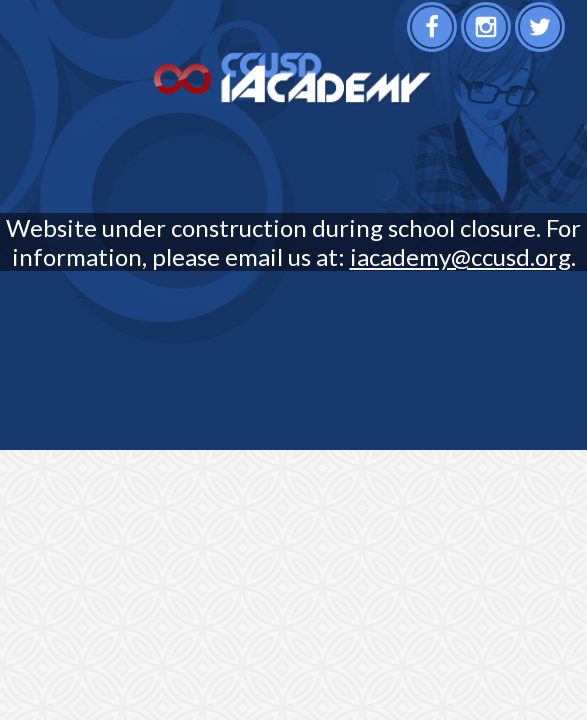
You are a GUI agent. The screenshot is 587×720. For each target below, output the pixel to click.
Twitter (542, 33)
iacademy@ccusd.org (460, 256)
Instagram (488, 33)
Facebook (434, 33)
